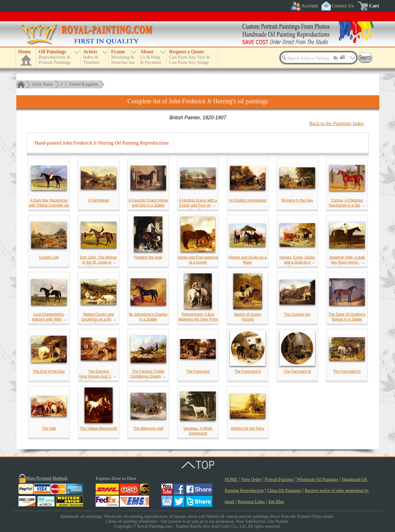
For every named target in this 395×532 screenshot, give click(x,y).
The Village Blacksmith (99, 428)
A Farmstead (98, 200)
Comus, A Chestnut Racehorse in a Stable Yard (347, 205)
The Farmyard (198, 371)
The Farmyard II (248, 371)
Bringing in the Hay (297, 200)
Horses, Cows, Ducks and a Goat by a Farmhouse (297, 262)
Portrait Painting (279, 479)
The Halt (49, 428)
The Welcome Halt (148, 428)
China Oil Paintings (284, 491)
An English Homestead (247, 200)
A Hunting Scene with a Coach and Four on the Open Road (198, 205)
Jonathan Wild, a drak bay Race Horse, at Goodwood (347, 262)
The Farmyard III (297, 371)
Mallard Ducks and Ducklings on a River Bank (98, 319)
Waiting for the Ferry (247, 428)
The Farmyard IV (347, 371)
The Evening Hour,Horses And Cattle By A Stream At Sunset (99, 376)
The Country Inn (297, 314)
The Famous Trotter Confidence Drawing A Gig (148, 376)
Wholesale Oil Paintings (318, 479)
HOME (231, 479)
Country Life (49, 257)
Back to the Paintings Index (337, 123)
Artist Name (42, 84)
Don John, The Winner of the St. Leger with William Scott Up (98, 262)
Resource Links (251, 502)
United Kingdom (83, 84)
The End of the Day (49, 371)
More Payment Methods (47, 478)
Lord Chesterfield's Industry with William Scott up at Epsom (49, 319)
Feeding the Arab (148, 257)
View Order (251, 479)
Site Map (276, 502)
